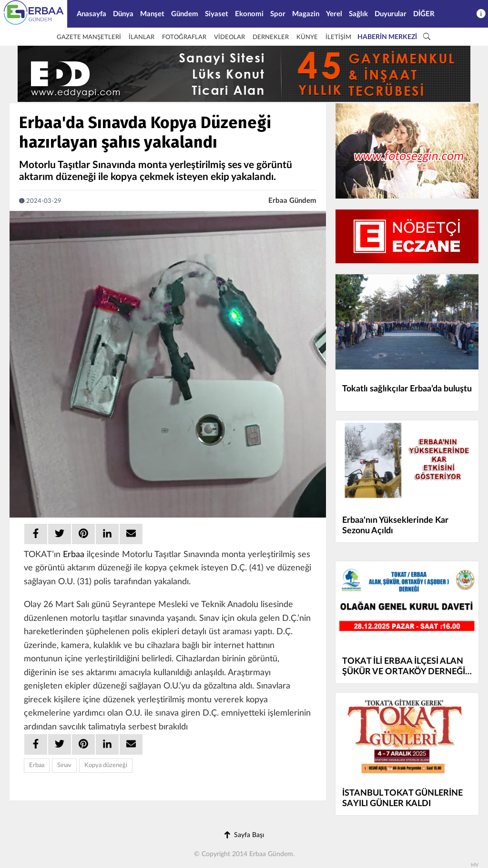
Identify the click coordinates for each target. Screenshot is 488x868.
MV (475, 865)
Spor (278, 14)
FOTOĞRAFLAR (184, 37)
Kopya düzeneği (106, 765)
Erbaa (74, 555)
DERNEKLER (271, 37)
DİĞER (424, 14)
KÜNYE (307, 37)
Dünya (123, 14)
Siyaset (217, 14)
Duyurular (391, 14)
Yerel (334, 14)
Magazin (306, 14)
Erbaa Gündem (292, 201)
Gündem (185, 14)
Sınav (64, 765)
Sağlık (358, 14)
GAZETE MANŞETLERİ (89, 37)
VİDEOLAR (229, 37)
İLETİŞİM (338, 37)
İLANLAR (142, 37)
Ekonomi (249, 14)
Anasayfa (91, 14)
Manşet (152, 14)
